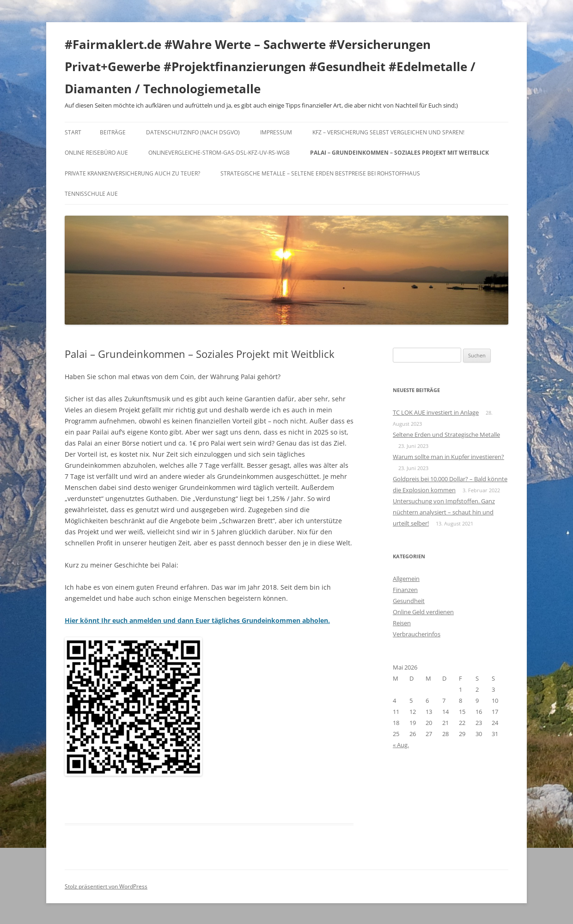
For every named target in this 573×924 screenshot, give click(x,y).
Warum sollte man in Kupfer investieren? (448, 457)
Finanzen (405, 590)
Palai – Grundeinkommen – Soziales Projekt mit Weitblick (399, 153)
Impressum (276, 132)
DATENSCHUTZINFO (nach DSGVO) (193, 132)
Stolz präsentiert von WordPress (106, 886)
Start (73, 132)
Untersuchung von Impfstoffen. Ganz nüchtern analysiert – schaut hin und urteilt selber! (444, 512)
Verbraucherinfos (417, 634)
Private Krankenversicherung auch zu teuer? (132, 173)
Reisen (402, 623)
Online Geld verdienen (423, 612)
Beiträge (113, 132)
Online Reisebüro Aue (96, 153)
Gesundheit (409, 601)
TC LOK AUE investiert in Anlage (436, 412)
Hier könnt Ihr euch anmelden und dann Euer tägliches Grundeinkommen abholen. (197, 620)
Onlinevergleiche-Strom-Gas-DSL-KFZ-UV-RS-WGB (219, 153)
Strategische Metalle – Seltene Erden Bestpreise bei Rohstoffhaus (320, 173)
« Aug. (401, 745)
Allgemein (406, 579)
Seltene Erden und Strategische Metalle (446, 435)
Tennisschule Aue (91, 194)
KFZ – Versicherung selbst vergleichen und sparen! (388, 132)
